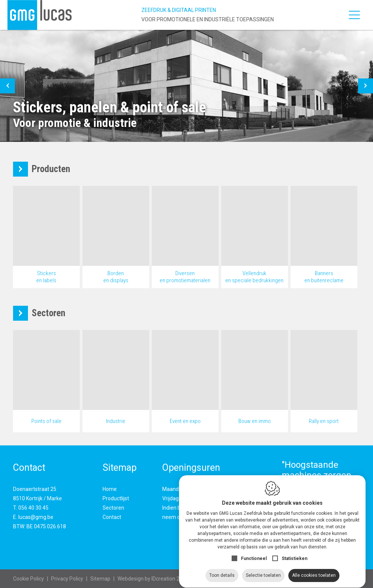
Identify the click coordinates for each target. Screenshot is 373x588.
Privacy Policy (67, 579)
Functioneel (254, 551)
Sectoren (113, 508)
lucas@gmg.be (36, 517)
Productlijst (116, 498)
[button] (7, 86)
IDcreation (146, 579)
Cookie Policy (29, 579)
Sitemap (100, 579)
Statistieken (294, 551)
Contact (112, 517)
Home (110, 489)
